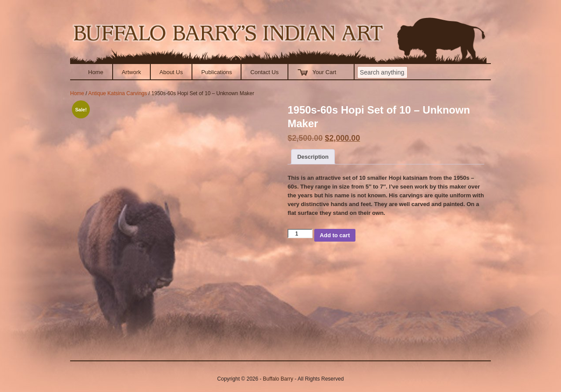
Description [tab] (313, 157)
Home (96, 72)
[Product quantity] (300, 233)
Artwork (131, 72)
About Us (171, 72)
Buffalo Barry (278, 379)
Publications (217, 72)
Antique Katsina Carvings (117, 93)
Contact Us (264, 72)
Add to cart (335, 235)
